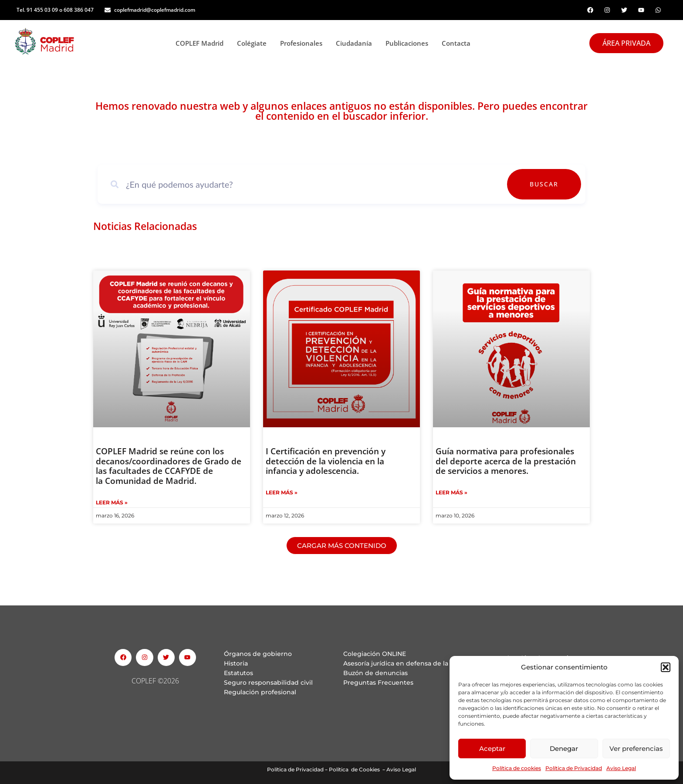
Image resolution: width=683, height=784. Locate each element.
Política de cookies (517, 768)
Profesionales (304, 43)
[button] (666, 667)
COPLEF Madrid (202, 43)
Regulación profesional (260, 692)
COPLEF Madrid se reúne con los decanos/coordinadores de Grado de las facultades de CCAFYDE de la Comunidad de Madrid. (169, 466)
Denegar (564, 749)
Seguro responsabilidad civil (268, 683)
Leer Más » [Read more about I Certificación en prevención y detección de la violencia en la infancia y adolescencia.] (282, 492)
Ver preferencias (636, 749)
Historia (236, 663)
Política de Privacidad (574, 768)
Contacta (456, 43)
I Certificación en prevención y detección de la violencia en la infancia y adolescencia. (326, 461)
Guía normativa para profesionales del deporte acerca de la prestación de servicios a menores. (506, 461)
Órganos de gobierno (258, 654)
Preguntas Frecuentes (378, 683)
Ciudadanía (356, 43)
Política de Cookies (354, 769)
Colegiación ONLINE (375, 654)
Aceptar (492, 749)
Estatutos (238, 673)
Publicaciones (409, 43)
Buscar (556, 184)
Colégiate (254, 43)
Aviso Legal (621, 768)
